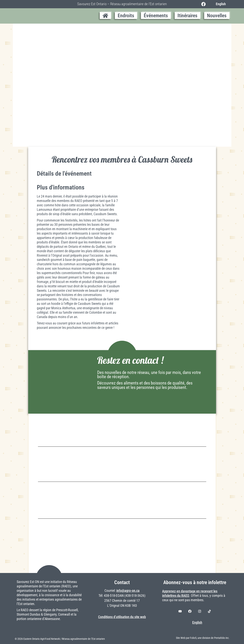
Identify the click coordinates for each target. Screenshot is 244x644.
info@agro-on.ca (128, 591)
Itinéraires (187, 16)
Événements (156, 16)
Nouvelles (217, 16)
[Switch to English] (220, 4)
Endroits (126, 16)
